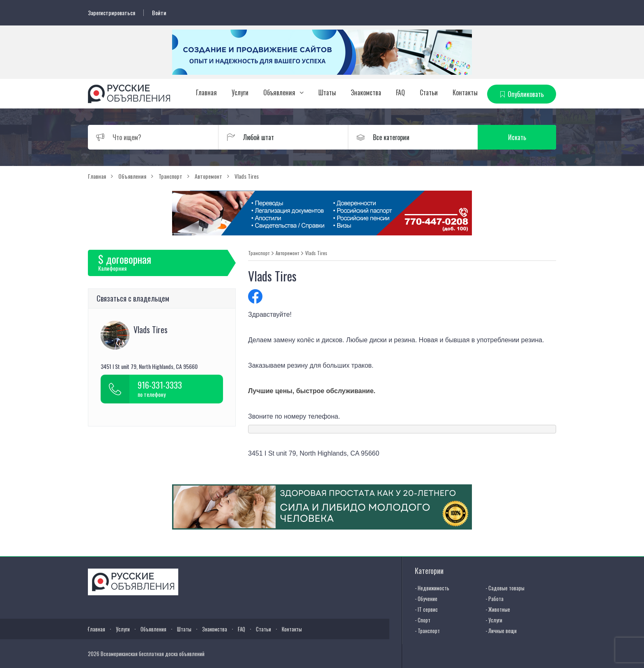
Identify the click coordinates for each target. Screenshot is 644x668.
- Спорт (423, 620)
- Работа (494, 599)
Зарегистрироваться (112, 13)
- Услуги (494, 620)
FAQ (400, 92)
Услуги (240, 92)
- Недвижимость (432, 588)
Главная (206, 92)
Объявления (279, 92)
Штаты (327, 92)
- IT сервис (426, 609)
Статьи (429, 92)
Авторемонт (287, 253)
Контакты (465, 92)
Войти (159, 13)
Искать (517, 137)
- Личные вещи (501, 631)
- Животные (498, 609)
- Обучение (426, 599)
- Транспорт (427, 631)
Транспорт (259, 253)
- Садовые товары (505, 588)
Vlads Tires (316, 253)
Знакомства (366, 92)
